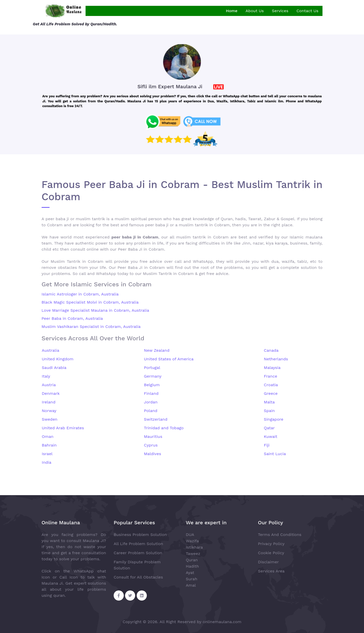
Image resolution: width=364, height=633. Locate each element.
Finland (151, 393)
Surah (191, 579)
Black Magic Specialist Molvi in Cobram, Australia (90, 302)
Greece (271, 393)
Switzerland (156, 419)
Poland (151, 411)
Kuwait (270, 436)
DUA (190, 535)
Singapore (274, 419)
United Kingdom (58, 359)
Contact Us (307, 11)
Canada (271, 350)
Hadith (192, 566)
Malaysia (272, 368)
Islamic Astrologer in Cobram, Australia (80, 294)
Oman (48, 436)
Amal (191, 585)
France (270, 376)
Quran (192, 560)
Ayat (190, 573)
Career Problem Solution (138, 553)
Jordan (151, 402)
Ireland (49, 402)
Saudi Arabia (54, 368)
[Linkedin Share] (142, 595)
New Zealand (157, 350)
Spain (269, 411)
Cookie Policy (271, 553)
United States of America (169, 359)
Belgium (152, 385)
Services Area (271, 571)
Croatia (271, 385)
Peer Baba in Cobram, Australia (72, 318)
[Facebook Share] (119, 595)
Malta (269, 402)
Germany (153, 376)
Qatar (269, 428)
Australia (50, 350)
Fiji (267, 445)
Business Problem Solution (140, 535)
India (47, 462)
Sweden (50, 419)
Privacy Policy (271, 544)
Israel (47, 454)
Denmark (51, 393)
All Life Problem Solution (138, 544)
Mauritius (153, 436)
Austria (49, 385)
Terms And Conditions (280, 535)
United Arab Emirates (63, 428)
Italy (46, 376)
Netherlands (276, 359)
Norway (49, 411)
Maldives (153, 454)
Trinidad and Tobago (164, 428)
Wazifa (192, 541)
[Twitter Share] (130, 595)
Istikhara (194, 547)
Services (280, 11)
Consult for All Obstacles (138, 577)
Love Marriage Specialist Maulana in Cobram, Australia (95, 310)
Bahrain (49, 445)
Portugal (152, 368)
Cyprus (151, 445)
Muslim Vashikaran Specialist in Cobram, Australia (91, 327)
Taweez (193, 554)
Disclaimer (268, 562)
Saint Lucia (275, 454)
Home (232, 11)
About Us (255, 11)
